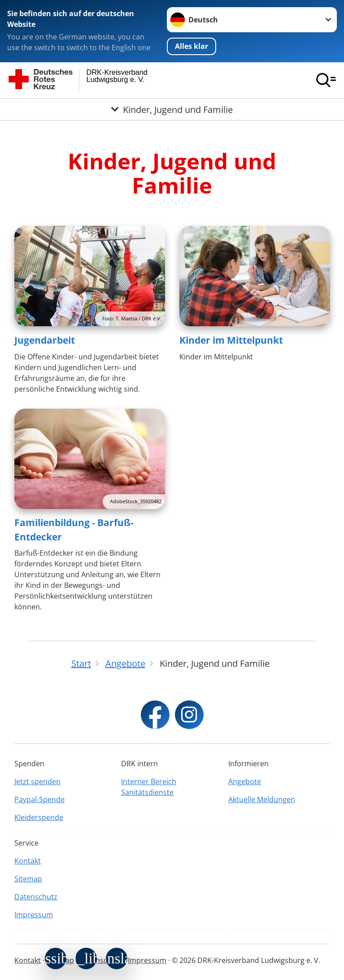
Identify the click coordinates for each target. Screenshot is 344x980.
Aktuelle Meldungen (262, 799)
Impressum (34, 915)
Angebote (245, 781)
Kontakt (28, 861)
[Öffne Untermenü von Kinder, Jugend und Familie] (172, 109)
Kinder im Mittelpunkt (231, 340)
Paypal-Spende (39, 799)
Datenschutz (36, 897)
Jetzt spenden (37, 781)
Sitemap (28, 879)
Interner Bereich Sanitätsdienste (149, 787)
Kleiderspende (39, 817)
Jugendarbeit (45, 340)
